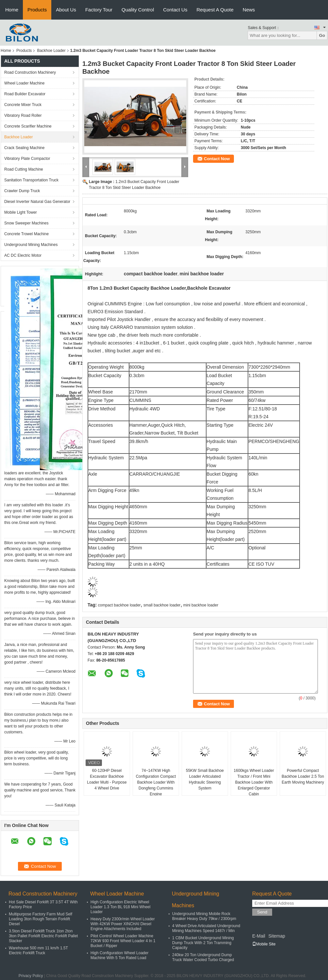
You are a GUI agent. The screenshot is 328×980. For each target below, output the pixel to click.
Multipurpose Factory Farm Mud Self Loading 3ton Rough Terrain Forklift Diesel (41, 919)
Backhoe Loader (51, 51)
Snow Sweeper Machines (26, 223)
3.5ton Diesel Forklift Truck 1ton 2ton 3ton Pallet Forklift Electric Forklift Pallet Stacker (43, 936)
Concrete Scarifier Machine (28, 126)
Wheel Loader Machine (24, 83)
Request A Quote (215, 10)
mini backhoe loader (201, 605)
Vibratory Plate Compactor (27, 159)
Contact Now (217, 159)
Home (12, 10)
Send (262, 912)
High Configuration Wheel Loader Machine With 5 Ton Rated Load (119, 955)
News (249, 10)
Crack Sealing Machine (24, 148)
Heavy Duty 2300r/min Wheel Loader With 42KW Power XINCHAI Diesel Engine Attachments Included (123, 924)
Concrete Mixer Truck (23, 105)
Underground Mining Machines (31, 245)
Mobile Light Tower (21, 212)
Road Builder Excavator (25, 94)
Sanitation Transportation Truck (31, 180)
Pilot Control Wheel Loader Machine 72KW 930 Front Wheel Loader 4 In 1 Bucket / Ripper (123, 941)
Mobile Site (264, 944)
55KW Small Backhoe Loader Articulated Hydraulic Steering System (205, 779)
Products (37, 10)
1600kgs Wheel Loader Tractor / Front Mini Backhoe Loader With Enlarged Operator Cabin (254, 782)
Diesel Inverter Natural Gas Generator (37, 202)
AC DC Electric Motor (23, 255)
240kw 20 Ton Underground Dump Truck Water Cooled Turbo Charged (203, 957)
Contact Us (175, 10)
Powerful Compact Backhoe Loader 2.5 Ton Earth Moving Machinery (303, 776)
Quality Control (138, 10)
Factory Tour (99, 10)
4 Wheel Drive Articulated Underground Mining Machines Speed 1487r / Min (206, 928)
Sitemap (277, 936)
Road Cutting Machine (24, 169)
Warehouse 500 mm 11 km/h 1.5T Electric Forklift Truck (38, 950)
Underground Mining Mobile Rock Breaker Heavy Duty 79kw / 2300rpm (204, 916)
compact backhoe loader (119, 605)
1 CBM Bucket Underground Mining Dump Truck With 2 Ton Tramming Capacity (203, 943)
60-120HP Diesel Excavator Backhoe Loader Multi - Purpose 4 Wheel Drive (107, 779)
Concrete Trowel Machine (26, 234)
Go (322, 35)
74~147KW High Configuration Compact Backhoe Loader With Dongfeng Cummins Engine (156, 782)
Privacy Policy (31, 976)
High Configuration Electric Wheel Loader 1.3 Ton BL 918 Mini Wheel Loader (120, 907)
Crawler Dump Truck (22, 191)
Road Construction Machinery (30, 72)
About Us (66, 10)
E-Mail (259, 936)
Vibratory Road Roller (23, 115)
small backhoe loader (162, 605)
